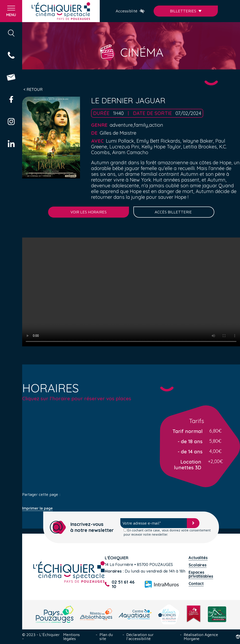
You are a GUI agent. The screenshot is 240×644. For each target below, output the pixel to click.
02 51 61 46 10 (120, 584)
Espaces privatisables (201, 574)
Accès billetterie (174, 212)
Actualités (198, 558)
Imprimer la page (37, 508)
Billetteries (186, 11)
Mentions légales (71, 637)
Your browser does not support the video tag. (131, 292)
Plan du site (106, 637)
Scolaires (198, 565)
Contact (196, 584)
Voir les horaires (89, 212)
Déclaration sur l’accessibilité (140, 637)
